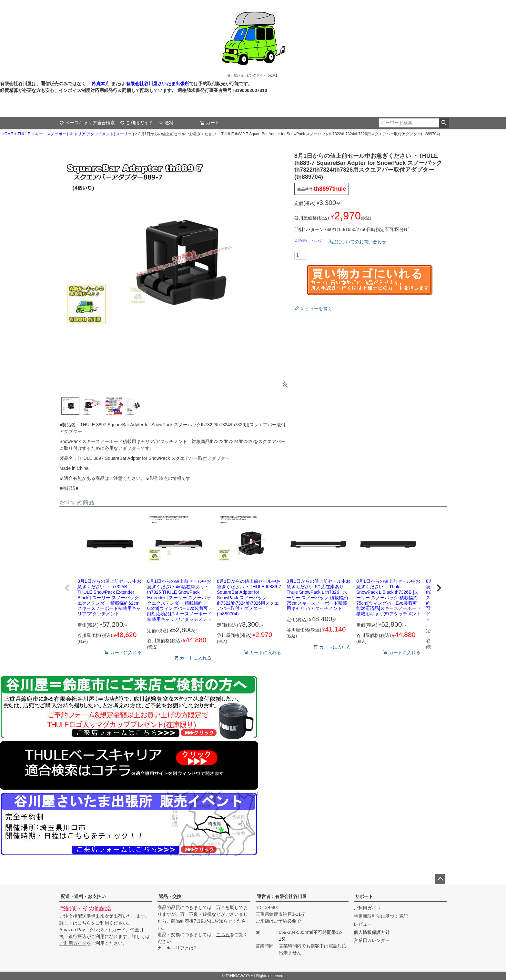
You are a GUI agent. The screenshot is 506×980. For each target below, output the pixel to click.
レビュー (363, 924)
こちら (84, 923)
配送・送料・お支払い (83, 896)
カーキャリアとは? (177, 948)
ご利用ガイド (137, 123)
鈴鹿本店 (101, 84)
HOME (7, 134)
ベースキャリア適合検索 (87, 123)
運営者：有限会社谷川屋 (282, 896)
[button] (67, 588)
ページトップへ (440, 879)
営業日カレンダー (372, 940)
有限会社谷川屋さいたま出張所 (157, 84)
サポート (364, 896)
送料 (166, 123)
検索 (444, 123)
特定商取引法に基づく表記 (381, 916)
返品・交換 (170, 896)
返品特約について (309, 241)
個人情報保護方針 (372, 932)
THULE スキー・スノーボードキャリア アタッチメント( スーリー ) (76, 134)
